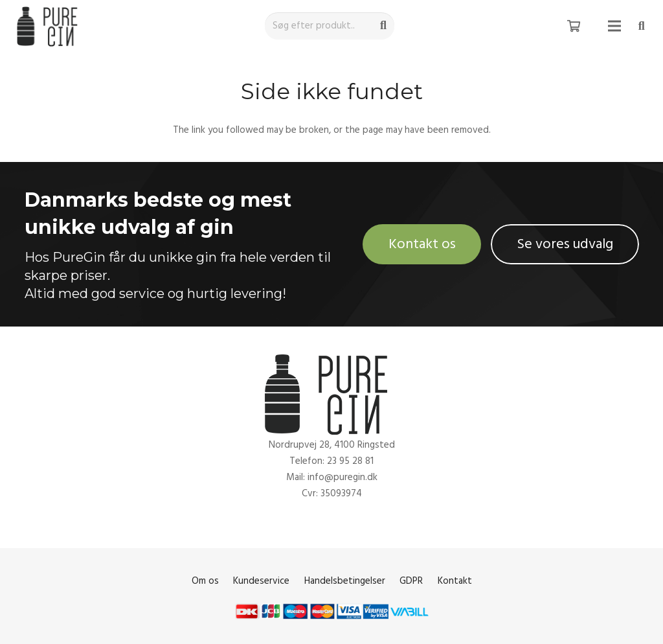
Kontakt (455, 581)
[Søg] (383, 26)
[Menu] (614, 26)
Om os (205, 581)
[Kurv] (574, 26)
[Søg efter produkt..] (330, 26)
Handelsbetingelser (345, 581)
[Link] (50, 26)
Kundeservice (261, 581)
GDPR (411, 581)
